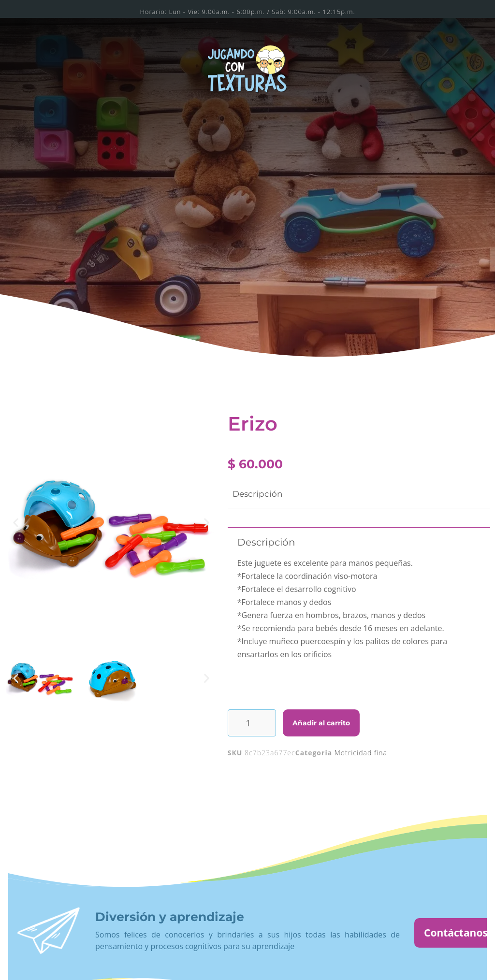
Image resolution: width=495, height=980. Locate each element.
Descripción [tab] (257, 494)
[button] (16, 523)
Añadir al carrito (321, 723)
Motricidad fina (361, 753)
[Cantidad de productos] (252, 723)
